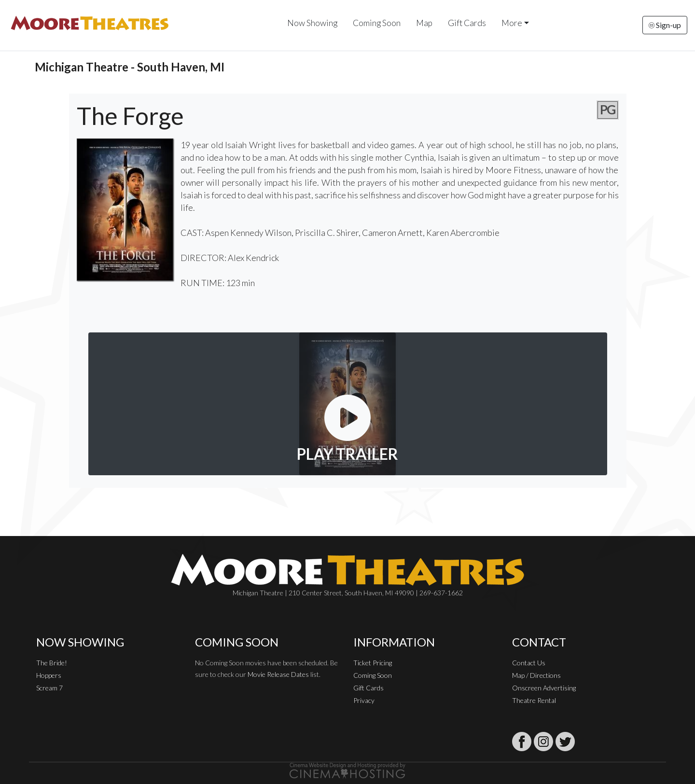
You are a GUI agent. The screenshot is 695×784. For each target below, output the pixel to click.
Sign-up (665, 25)
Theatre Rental (534, 700)
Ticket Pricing (373, 663)
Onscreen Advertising (544, 688)
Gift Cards (467, 23)
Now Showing (312, 23)
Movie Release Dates (278, 674)
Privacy (364, 700)
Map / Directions (536, 675)
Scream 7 (49, 688)
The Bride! (52, 663)
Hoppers (49, 675)
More (512, 23)
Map (424, 23)
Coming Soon (377, 23)
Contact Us (529, 663)
